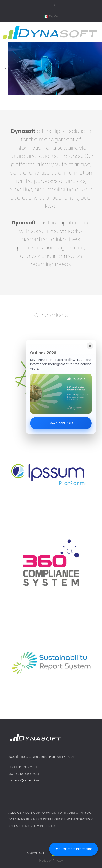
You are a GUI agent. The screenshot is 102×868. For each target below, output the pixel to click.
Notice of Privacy (51, 860)
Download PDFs (61, 423)
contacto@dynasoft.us (24, 780)
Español (51, 17)
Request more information (74, 849)
